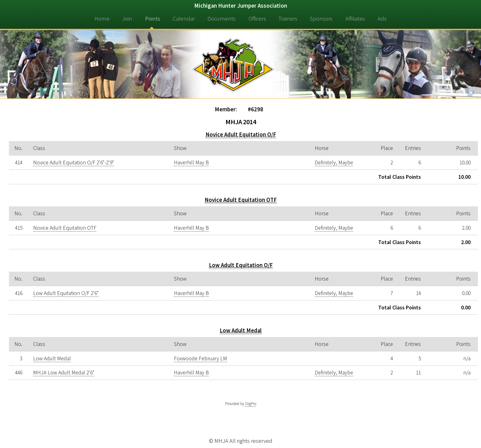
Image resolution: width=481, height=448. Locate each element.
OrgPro (251, 404)
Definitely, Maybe (334, 163)
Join (127, 19)
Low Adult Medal (241, 330)
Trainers (288, 19)
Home (102, 19)
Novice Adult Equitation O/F (241, 134)
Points (153, 19)
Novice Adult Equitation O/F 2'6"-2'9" (74, 163)
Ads (382, 19)
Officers (257, 19)
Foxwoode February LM (200, 358)
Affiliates (355, 19)
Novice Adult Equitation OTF (241, 200)
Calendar (184, 19)
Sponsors (321, 19)
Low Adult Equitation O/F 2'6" (66, 293)
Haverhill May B (191, 163)
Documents (221, 19)
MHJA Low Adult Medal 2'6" (64, 373)
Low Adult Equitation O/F (241, 265)
